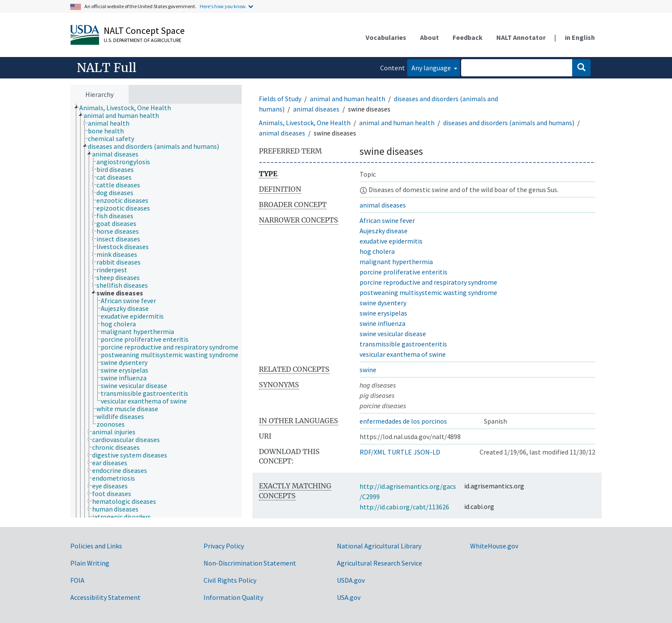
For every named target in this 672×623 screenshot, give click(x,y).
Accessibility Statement (105, 597)
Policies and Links (96, 546)
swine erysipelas (383, 313)
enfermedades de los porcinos (403, 421)
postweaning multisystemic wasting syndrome (428, 292)
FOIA (77, 580)
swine (368, 370)
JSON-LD (427, 452)
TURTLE (400, 452)
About (429, 37)
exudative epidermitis (391, 241)
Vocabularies (386, 37)
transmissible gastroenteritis (403, 344)
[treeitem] (129, 108)
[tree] (156, 311)
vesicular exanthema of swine (403, 354)
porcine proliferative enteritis (403, 272)
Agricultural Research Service (379, 563)
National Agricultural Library (379, 546)
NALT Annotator (521, 37)
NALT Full (106, 68)
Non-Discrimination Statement (250, 563)
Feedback (468, 37)
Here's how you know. (223, 6)
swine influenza (382, 323)
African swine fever (387, 220)
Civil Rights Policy (230, 580)
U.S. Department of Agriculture (142, 40)
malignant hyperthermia (396, 262)
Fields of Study (280, 99)
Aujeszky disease (384, 231)
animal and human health (348, 99)
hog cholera (377, 251)
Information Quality (233, 597)
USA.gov (349, 597)
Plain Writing (90, 563)
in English (580, 37)
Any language (432, 68)
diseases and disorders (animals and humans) (509, 123)
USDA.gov (351, 580)
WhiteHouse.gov (494, 546)
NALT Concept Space (144, 30)
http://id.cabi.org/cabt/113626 (404, 507)
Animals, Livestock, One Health (305, 123)
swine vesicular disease (393, 334)
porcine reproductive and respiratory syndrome (428, 282)
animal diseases (316, 109)
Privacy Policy (224, 546)
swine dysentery (383, 303)
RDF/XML (373, 452)
